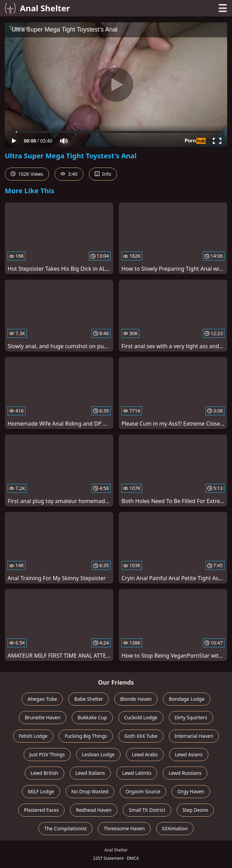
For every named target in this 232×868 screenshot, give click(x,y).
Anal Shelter (37, 8)
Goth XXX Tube (141, 736)
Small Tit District (147, 810)
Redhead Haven (94, 810)
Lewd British (44, 773)
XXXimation (175, 828)
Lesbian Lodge (98, 754)
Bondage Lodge (187, 699)
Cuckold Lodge (141, 717)
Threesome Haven (124, 828)
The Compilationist (65, 828)
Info (103, 174)
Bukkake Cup (92, 717)
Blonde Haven (136, 699)
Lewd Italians (90, 773)
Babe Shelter (89, 699)
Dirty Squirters (191, 717)
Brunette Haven (43, 717)
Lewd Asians (189, 754)
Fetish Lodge (33, 736)
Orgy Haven (191, 791)
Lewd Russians (185, 773)
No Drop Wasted (90, 791)
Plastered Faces (42, 810)
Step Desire (195, 810)
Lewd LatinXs (137, 773)
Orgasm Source (143, 791)
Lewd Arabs (145, 754)
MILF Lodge (41, 791)
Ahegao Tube (42, 699)
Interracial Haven (194, 736)
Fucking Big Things (86, 736)
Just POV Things (47, 754)
